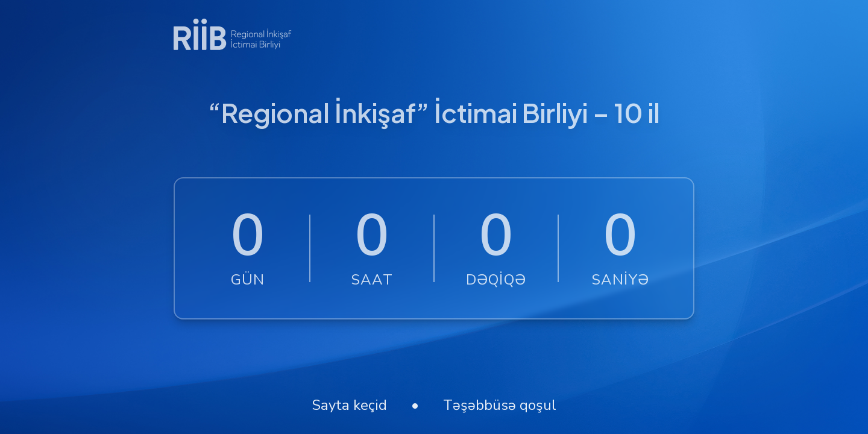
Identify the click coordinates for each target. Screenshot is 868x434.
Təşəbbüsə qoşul (500, 405)
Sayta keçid (349, 405)
